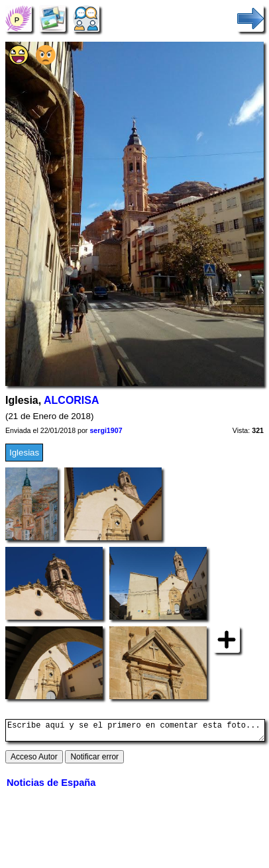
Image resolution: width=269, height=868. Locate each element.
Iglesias (24, 453)
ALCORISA (71, 400)
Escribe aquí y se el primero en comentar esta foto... (135, 732)
